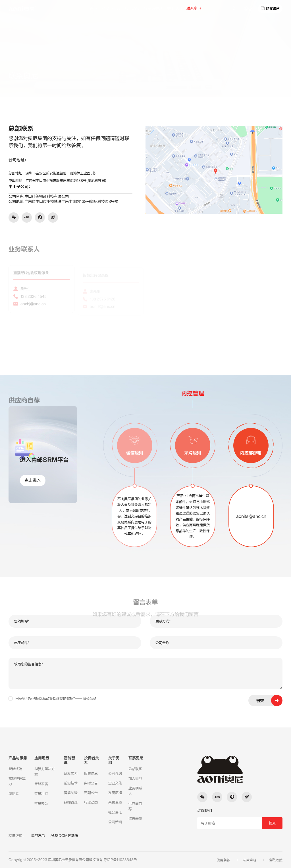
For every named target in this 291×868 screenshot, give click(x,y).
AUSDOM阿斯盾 (64, 836)
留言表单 (135, 819)
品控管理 (71, 802)
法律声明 (250, 860)
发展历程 (115, 793)
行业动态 (91, 802)
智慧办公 (41, 804)
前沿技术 (71, 783)
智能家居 (41, 784)
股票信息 (91, 773)
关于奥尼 (174, 8)
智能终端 (15, 769)
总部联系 (255, 72)
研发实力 (71, 773)
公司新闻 (115, 822)
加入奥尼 (135, 779)
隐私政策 (276, 860)
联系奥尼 (194, 8)
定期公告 (91, 793)
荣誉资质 (115, 802)
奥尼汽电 (38, 836)
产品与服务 (111, 8)
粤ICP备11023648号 (120, 860)
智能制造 (71, 793)
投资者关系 (153, 8)
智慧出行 (41, 794)
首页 (93, 8)
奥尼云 (14, 794)
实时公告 (91, 783)
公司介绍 (115, 773)
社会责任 (115, 812)
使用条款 (223, 860)
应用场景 (132, 8)
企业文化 (115, 783)
